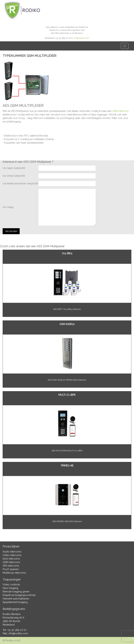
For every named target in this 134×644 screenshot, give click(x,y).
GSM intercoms (11, 562)
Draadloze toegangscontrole (19, 595)
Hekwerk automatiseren (16, 599)
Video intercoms (12, 555)
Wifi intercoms (11, 566)
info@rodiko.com (81, 38)
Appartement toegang (15, 602)
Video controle (11, 585)
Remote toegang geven (16, 592)
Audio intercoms (12, 552)
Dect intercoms (11, 559)
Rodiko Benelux (12, 614)
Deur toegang (10, 588)
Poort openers (11, 569)
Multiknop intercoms (14, 573)
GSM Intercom (120, 111)
